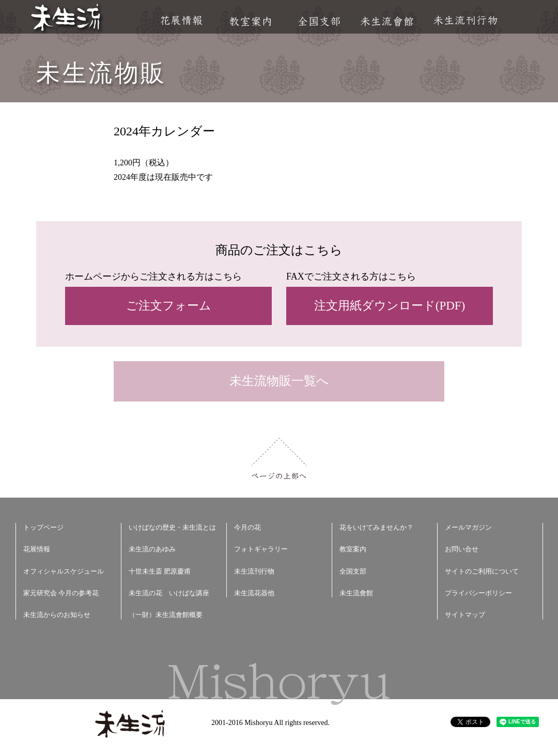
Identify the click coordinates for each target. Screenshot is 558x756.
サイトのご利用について (482, 571)
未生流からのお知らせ (57, 615)
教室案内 (250, 21)
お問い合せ (462, 549)
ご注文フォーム (169, 306)
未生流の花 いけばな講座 (169, 593)
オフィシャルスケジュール (64, 571)
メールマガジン (468, 527)
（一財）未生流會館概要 (166, 615)
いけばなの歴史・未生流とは (172, 527)
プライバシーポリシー (478, 593)
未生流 (66, 18)
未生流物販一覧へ (279, 381)
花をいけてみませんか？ (376, 527)
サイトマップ (465, 615)
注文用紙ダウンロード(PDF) (390, 306)
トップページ (43, 527)
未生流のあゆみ (152, 549)
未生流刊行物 (466, 20)
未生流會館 (387, 21)
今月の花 (247, 527)
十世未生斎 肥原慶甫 (160, 571)
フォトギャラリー (261, 549)
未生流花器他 (254, 593)
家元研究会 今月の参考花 (61, 593)
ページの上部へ (279, 459)
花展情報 (182, 20)
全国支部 (319, 21)
